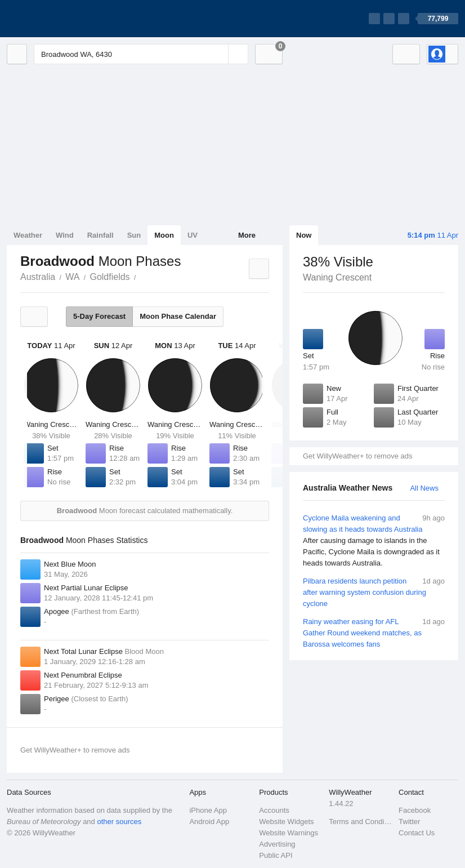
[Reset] (218, 54)
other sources (119, 822)
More (247, 235)
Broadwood (142, 276)
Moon (164, 235)
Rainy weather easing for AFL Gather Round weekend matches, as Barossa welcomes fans (374, 632)
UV (193, 235)
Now (304, 235)
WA (72, 277)
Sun (134, 235)
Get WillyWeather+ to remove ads (357, 456)
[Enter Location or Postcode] (141, 54)
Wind (65, 235)
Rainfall (100, 235)
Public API (276, 855)
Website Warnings (289, 833)
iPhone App (208, 810)
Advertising (277, 844)
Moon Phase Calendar (178, 316)
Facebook (415, 810)
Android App (209, 822)
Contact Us (417, 833)
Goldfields (109, 277)
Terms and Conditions (360, 822)
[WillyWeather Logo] (60, 19)
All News (424, 488)
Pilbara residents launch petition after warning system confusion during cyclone (374, 592)
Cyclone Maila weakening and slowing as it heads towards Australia (374, 541)
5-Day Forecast (99, 316)
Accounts (274, 810)
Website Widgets (286, 822)
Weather (28, 235)
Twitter (409, 822)
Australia (38, 277)
